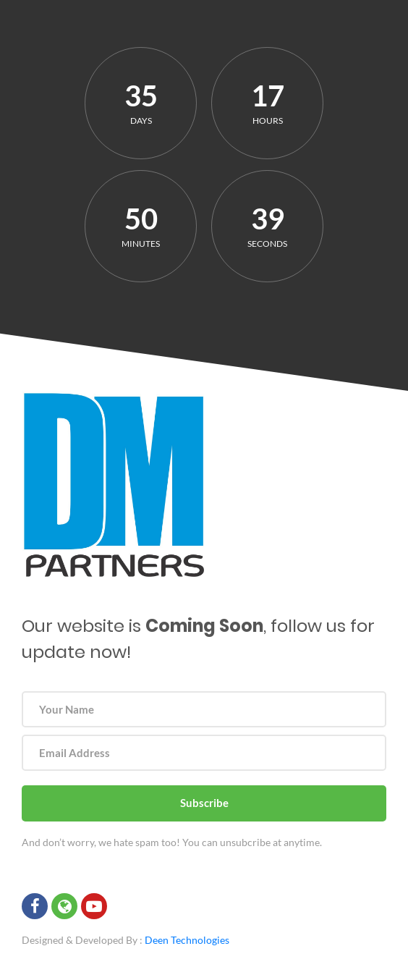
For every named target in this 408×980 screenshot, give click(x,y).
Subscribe (204, 803)
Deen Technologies (187, 940)
